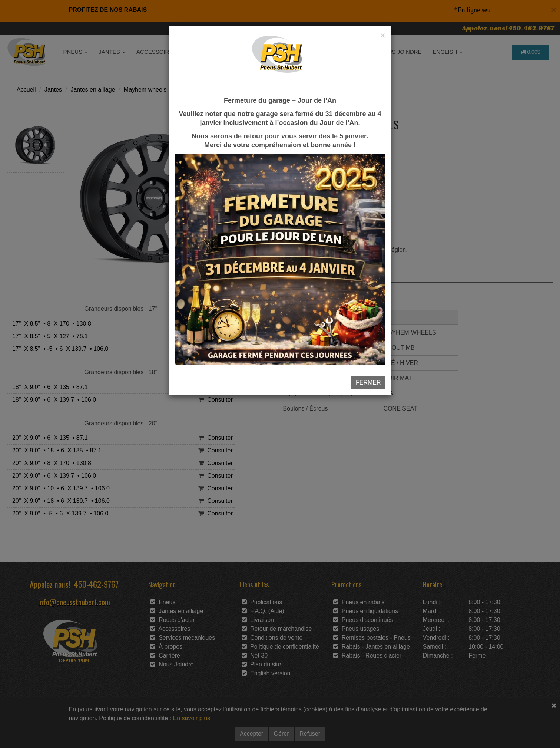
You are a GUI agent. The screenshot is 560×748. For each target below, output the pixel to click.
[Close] (382, 36)
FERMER (368, 383)
